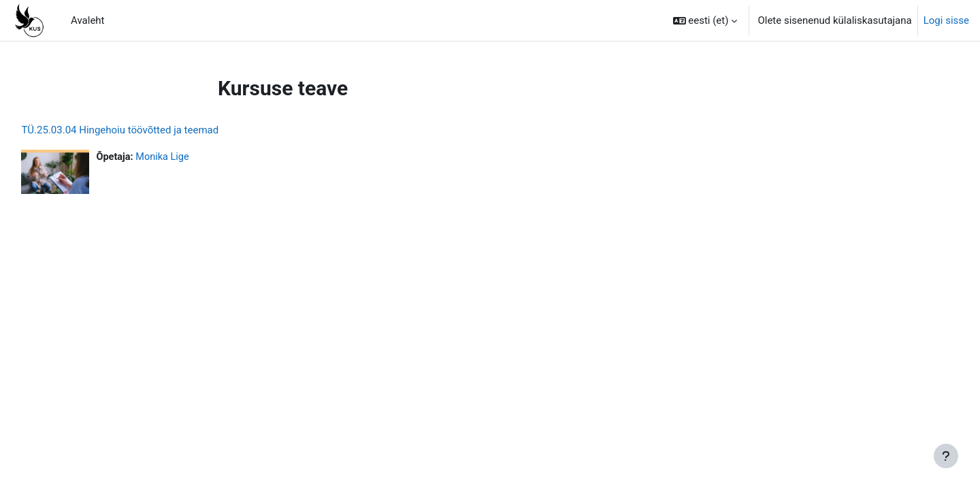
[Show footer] (946, 456)
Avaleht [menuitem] (88, 20)
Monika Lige (195, 157)
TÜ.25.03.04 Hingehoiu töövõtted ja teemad (150, 130)
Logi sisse (946, 20)
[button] (705, 20)
